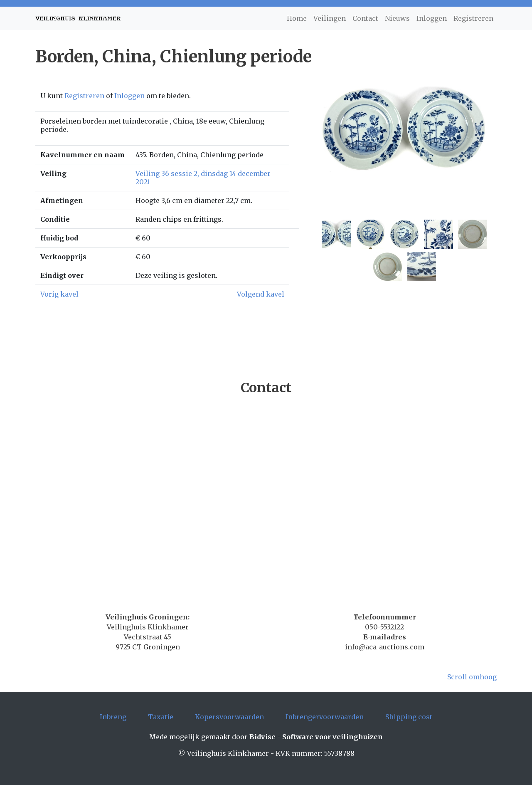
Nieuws (397, 18)
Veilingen (330, 18)
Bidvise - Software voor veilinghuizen (316, 737)
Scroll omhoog (472, 677)
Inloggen (432, 18)
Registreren (473, 18)
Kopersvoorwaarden (229, 717)
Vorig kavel (59, 294)
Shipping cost (409, 717)
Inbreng (113, 717)
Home (297, 18)
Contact (365, 18)
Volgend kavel (261, 294)
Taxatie (161, 717)
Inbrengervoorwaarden (325, 717)
